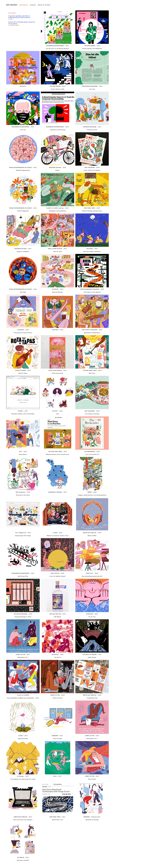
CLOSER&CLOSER (14, 25)
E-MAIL (11, 19)
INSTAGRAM (12, 13)
